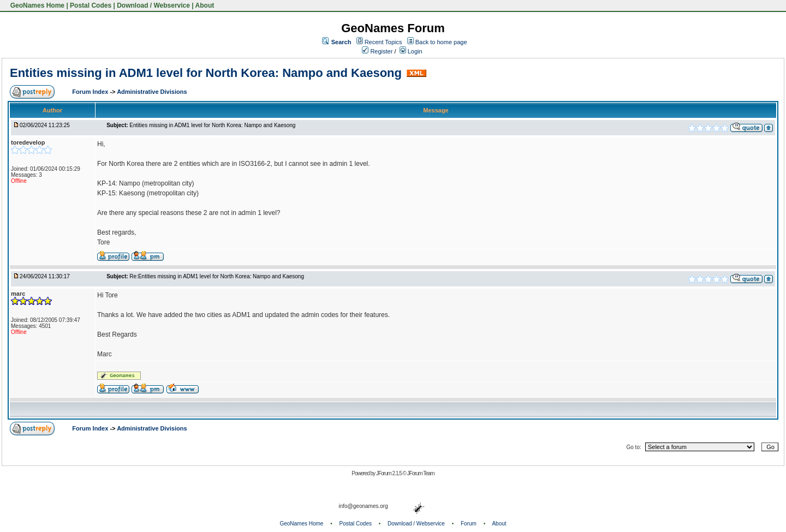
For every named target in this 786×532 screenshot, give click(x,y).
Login (411, 51)
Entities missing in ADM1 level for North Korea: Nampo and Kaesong (206, 73)
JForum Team (421, 473)
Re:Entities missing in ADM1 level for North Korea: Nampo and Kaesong (217, 276)
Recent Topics (383, 42)
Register (377, 51)
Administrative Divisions (152, 92)
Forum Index (91, 92)
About (205, 5)
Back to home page (441, 42)
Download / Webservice (153, 5)
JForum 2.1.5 (389, 473)
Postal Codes (91, 5)
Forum (469, 524)
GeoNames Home (36, 5)
